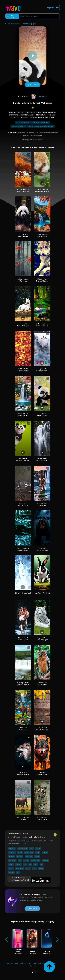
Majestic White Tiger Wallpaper (42, 639)
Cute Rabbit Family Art (42, 593)
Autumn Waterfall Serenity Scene (42, 235)
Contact (10, 963)
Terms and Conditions (32, 963)
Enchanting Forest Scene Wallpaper (42, 325)
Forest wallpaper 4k (23, 122)
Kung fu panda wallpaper (40, 122)
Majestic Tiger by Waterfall (42, 504)
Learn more (32, 909)
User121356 (38, 96)
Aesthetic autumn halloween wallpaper (41, 126)
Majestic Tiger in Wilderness (42, 818)
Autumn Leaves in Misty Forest (23, 280)
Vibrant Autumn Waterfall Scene (23, 415)
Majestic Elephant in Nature (23, 818)
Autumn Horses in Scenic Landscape (23, 190)
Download (33, 85)
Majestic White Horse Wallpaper (23, 325)
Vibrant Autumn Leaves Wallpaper (23, 370)
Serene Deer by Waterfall (23, 729)
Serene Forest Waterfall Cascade (42, 459)
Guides (33, 966)
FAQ (55, 963)
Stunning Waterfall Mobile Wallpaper (23, 684)
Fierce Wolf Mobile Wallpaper (23, 773)
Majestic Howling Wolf (23, 593)
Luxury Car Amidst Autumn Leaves (23, 549)
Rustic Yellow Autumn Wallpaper (42, 729)
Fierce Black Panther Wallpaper (42, 549)
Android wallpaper (24, 841)
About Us (18, 963)
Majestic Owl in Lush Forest (42, 684)
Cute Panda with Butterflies (42, 415)
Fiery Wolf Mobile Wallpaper (42, 773)
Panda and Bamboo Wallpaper (23, 459)
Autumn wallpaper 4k (19, 126)
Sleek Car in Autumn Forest (23, 504)
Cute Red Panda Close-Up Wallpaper (42, 190)
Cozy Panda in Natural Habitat (23, 235)
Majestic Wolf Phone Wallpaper (42, 280)
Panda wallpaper (29, 24)
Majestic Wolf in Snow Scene (23, 639)
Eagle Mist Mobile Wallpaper (42, 370)
